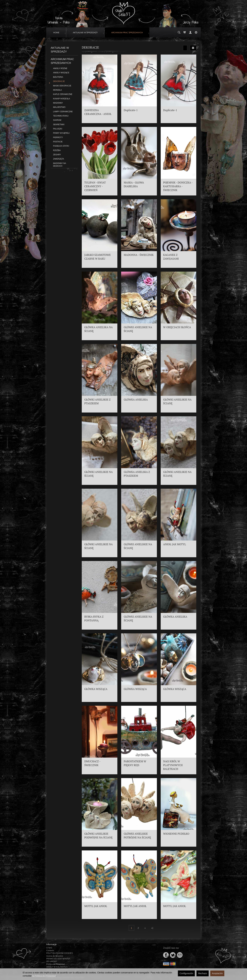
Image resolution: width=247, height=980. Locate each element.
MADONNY (58, 103)
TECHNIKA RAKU (61, 116)
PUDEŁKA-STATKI (61, 146)
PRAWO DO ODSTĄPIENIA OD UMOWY (58, 960)
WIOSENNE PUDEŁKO (176, 834)
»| (152, 928)
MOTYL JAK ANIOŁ (96, 906)
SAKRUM (57, 120)
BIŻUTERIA (58, 77)
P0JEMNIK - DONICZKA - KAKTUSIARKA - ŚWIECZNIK (178, 186)
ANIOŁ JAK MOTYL (175, 544)
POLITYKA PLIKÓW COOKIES (60, 953)
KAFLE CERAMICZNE (63, 94)
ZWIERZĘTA (59, 159)
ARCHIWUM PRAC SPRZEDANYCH (127, 32)
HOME (56, 32)
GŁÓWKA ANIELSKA (136, 400)
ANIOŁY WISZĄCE (61, 73)
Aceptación (217, 973)
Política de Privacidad (56, 964)
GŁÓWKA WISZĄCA (96, 689)
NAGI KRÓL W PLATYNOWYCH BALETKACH (173, 765)
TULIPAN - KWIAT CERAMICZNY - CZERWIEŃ (95, 186)
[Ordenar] (185, 48)
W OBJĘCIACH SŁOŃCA (177, 327)
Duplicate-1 (131, 110)
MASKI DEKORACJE (62, 86)
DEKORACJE (59, 81)
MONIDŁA (57, 90)
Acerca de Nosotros (55, 956)
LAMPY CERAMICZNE (63, 112)
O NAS (49, 948)
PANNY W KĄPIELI (61, 133)
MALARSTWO (59, 107)
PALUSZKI (58, 129)
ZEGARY (57, 155)
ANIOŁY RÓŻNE (60, 68)
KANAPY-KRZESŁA (62, 99)
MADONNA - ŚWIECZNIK (139, 255)
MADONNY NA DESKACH (59, 165)
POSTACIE (58, 142)
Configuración (186, 973)
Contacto (50, 951)
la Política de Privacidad (44, 976)
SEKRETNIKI (59, 125)
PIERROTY (58, 137)
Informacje (51, 944)
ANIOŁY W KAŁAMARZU (57, 967)
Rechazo (202, 973)
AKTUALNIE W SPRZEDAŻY (85, 32)
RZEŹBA (57, 150)
